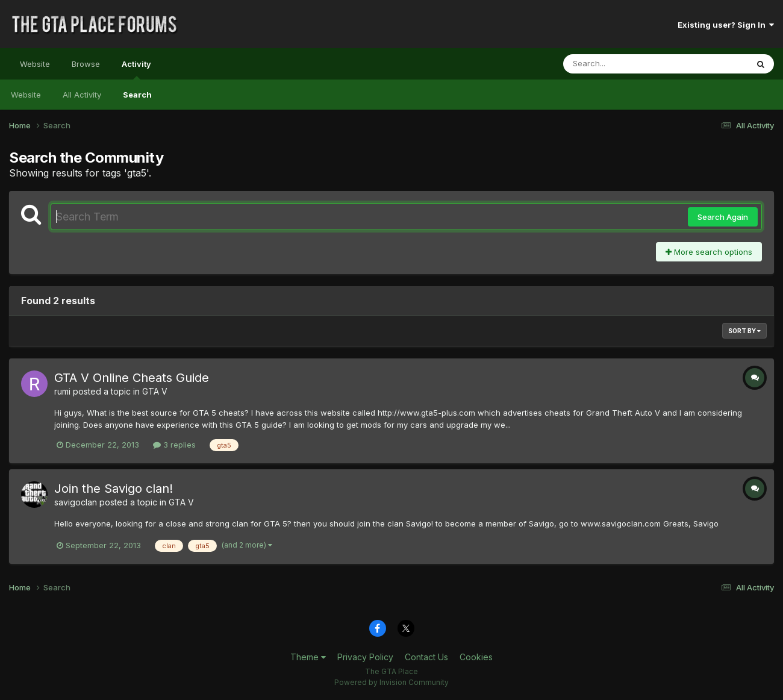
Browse (86, 64)
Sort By (744, 331)
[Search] (622, 64)
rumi (62, 391)
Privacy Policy (365, 657)
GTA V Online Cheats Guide (132, 378)
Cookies (476, 657)
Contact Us (426, 657)
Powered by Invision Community (391, 682)
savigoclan (76, 502)
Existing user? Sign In (726, 25)
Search (137, 95)
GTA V (155, 391)
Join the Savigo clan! (114, 489)
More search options (709, 252)
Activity (136, 69)
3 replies (174, 445)
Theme (308, 657)
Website (35, 64)
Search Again (723, 217)
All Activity (82, 95)
